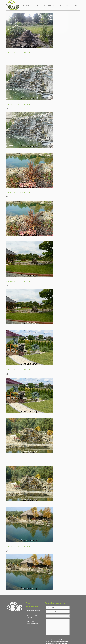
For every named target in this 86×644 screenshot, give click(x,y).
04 (7, 286)
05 (7, 197)
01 (7, 551)
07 (7, 57)
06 (7, 109)
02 (7, 462)
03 (7, 374)
